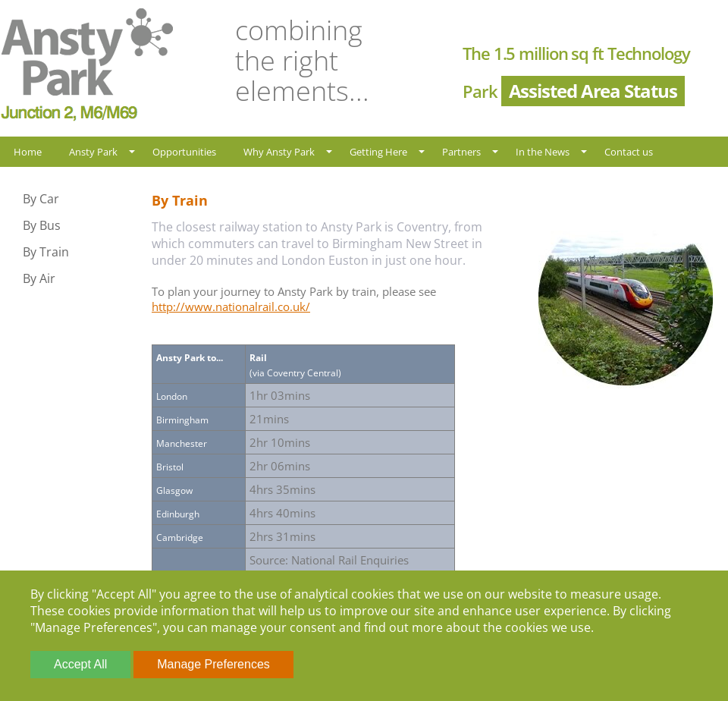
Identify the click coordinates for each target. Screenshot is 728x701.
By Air (39, 278)
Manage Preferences (213, 664)
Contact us (629, 152)
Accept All (80, 664)
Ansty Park (93, 152)
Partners (461, 152)
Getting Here (378, 152)
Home (28, 152)
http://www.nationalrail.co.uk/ (231, 306)
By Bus (42, 225)
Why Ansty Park (279, 152)
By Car (41, 199)
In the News (543, 152)
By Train (46, 252)
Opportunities (184, 152)
